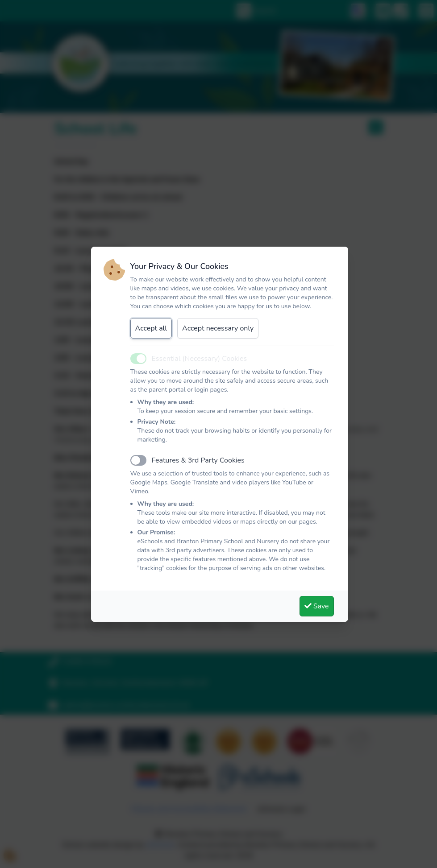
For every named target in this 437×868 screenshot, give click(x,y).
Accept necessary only (218, 328)
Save (317, 606)
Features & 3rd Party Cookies (198, 460)
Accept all (151, 328)
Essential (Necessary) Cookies (200, 359)
